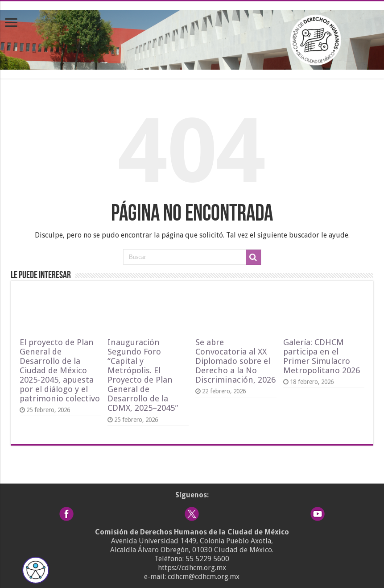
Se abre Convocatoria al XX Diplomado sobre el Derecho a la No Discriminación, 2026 (235, 361)
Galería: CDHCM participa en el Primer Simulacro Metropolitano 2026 (322, 356)
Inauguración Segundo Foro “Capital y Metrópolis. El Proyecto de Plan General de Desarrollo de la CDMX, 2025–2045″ (143, 375)
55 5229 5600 (207, 559)
